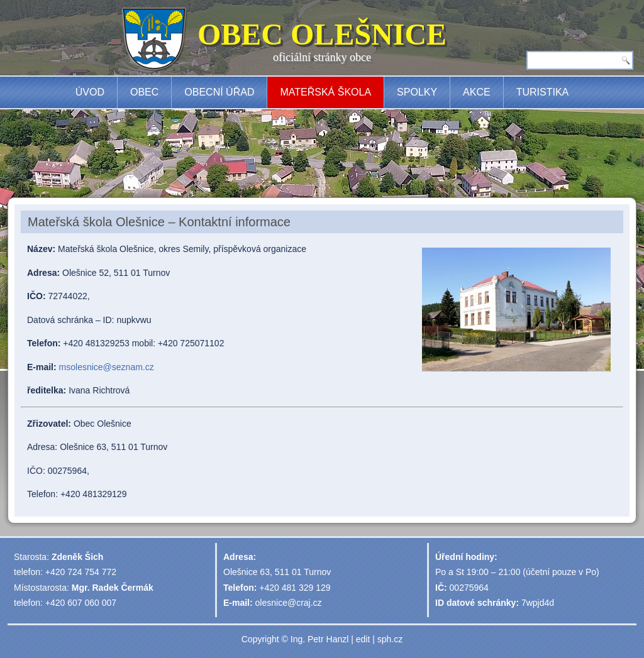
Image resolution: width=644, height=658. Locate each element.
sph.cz (390, 639)
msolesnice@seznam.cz (107, 367)
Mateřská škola (325, 92)
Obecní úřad (219, 92)
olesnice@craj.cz (289, 603)
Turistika (543, 92)
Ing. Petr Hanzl (320, 639)
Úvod (90, 92)
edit (363, 639)
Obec (144, 92)
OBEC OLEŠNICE (322, 34)
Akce (477, 92)
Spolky (417, 92)
